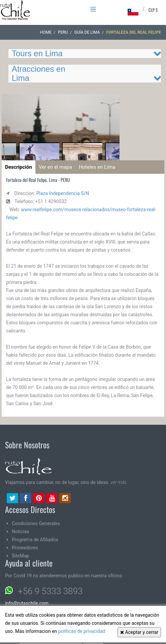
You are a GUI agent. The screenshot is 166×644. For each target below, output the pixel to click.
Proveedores (25, 548)
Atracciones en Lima (39, 73)
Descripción (19, 167)
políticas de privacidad (82, 631)
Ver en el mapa (55, 167)
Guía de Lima (87, 32)
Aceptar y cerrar (139, 632)
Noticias (21, 532)
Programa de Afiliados (35, 540)
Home (46, 32)
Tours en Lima (37, 53)
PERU (63, 32)
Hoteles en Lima (97, 167)
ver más (119, 482)
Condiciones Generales (36, 523)
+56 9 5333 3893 (50, 591)
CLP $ (153, 10)
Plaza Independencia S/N (63, 193)
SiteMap (20, 556)
